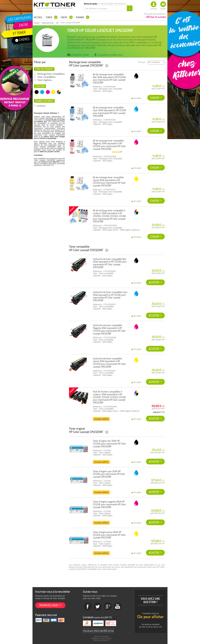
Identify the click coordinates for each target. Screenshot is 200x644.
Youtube (118, 607)
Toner (49, 17)
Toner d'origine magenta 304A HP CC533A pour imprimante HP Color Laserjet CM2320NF (109, 504)
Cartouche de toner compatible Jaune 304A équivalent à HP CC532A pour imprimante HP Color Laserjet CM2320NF (109, 363)
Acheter (154, 282)
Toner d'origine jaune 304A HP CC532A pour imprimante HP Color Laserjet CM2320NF (109, 535)
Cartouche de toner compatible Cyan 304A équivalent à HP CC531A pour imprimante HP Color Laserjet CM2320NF (110, 296)
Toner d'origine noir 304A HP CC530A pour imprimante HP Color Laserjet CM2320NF (109, 444)
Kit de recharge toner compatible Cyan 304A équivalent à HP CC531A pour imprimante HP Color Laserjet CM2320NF (110, 112)
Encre (64, 17)
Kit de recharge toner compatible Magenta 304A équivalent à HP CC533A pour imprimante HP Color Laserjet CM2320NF (109, 145)
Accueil (38, 17)
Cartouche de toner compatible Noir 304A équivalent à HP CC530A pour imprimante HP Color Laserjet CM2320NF (110, 263)
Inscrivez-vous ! (49, 605)
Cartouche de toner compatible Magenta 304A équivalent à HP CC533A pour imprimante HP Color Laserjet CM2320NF (109, 329)
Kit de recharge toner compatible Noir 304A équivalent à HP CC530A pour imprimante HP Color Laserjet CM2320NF (109, 78)
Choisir (155, 98)
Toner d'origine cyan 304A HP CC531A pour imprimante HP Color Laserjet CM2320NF (109, 474)
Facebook (88, 607)
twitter (98, 607)
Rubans (80, 17)
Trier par (142, 62)
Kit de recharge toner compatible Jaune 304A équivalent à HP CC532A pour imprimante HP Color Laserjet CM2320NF (109, 181)
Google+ (108, 607)
